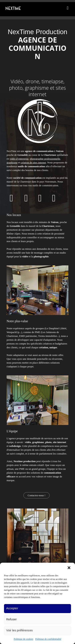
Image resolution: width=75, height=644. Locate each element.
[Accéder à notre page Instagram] (54, 200)
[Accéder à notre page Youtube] (26, 200)
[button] (69, 568)
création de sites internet (33, 163)
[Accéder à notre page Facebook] (11, 200)
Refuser (11, 619)
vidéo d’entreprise (19, 159)
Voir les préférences (19, 630)
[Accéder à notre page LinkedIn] (40, 200)
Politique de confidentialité (48, 639)
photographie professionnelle (45, 159)
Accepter (12, 608)
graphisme (12, 163)
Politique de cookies (23, 639)
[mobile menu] (68, 8)
